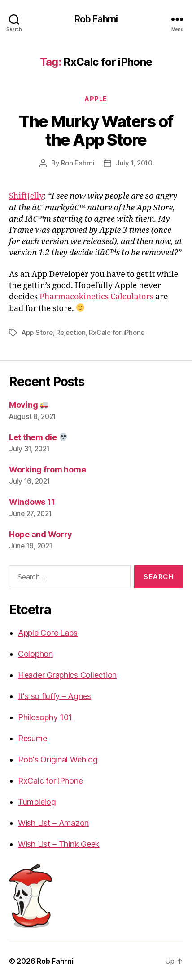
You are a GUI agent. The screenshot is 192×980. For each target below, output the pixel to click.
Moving (28, 405)
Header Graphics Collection (67, 675)
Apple (96, 99)
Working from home (47, 470)
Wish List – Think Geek (59, 844)
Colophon (35, 654)
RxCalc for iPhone (117, 332)
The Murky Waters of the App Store (96, 131)
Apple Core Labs (48, 633)
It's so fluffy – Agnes (55, 696)
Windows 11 (32, 502)
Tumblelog (37, 802)
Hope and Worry (41, 534)
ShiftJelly (26, 196)
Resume (32, 738)
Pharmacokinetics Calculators (96, 297)
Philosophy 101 (45, 717)
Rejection (71, 332)
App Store (37, 332)
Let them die (38, 437)
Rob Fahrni (96, 19)
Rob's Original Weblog (58, 759)
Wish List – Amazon (53, 823)
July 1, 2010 (134, 163)
